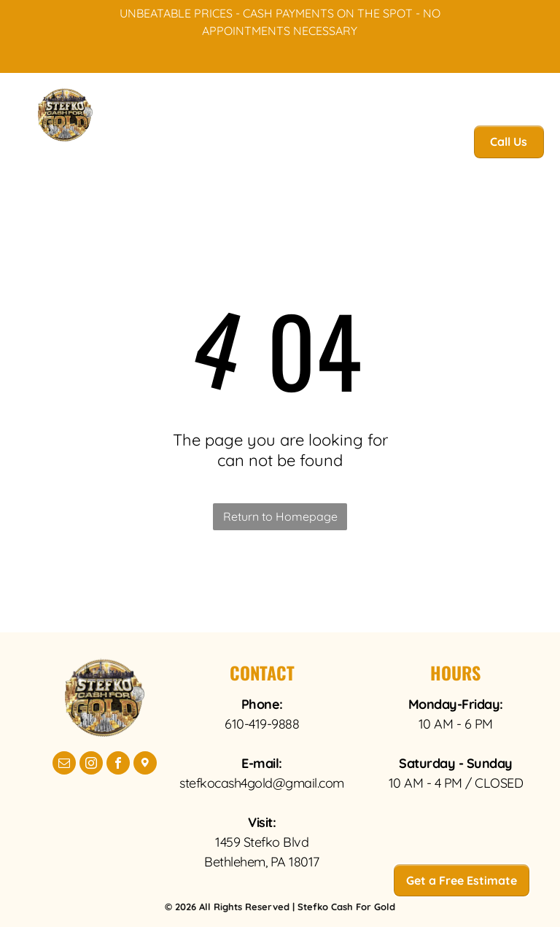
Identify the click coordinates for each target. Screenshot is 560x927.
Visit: (262, 822)
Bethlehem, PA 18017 (262, 862)
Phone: (262, 704)
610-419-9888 (262, 724)
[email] (64, 765)
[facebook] (118, 765)
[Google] (145, 765)
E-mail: (262, 763)
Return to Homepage (280, 516)
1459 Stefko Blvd (262, 842)
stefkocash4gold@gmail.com (262, 783)
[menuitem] (147, 146)
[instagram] (91, 765)
